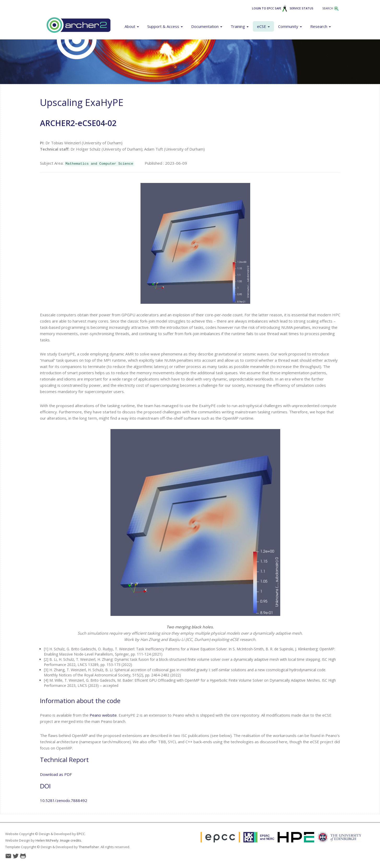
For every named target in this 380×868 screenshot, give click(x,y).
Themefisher (89, 847)
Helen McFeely (47, 840)
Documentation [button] (207, 26)
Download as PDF (56, 774)
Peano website (103, 715)
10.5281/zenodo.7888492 (64, 800)
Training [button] (240, 26)
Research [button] (321, 26)
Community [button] (290, 26)
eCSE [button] (263, 26)
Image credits (71, 840)
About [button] (132, 26)
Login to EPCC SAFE (270, 8)
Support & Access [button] (165, 26)
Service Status (302, 8)
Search (331, 8)
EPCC (81, 834)
